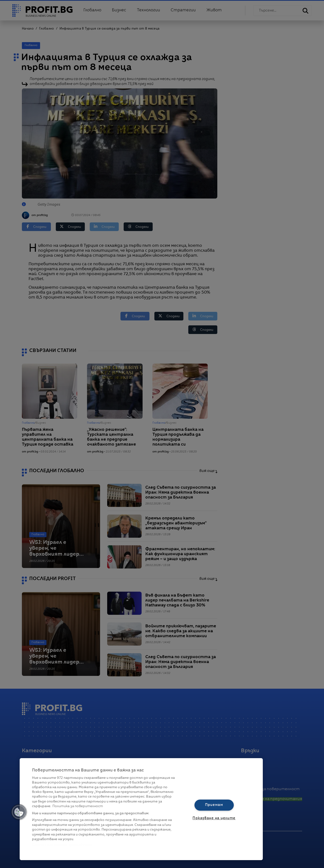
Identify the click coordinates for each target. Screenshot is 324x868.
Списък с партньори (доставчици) (62, 845)
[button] (19, 812)
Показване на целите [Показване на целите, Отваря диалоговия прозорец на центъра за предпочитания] (214, 818)
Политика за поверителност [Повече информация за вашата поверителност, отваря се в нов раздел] (78, 806)
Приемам (214, 805)
